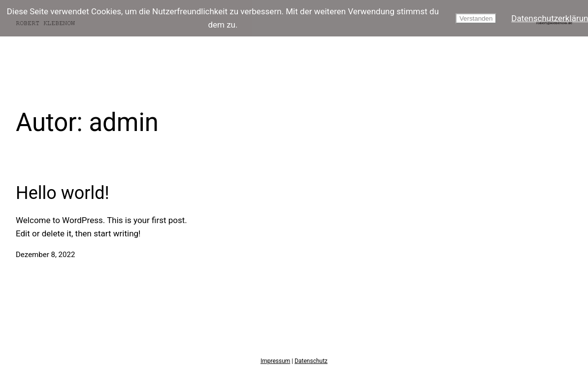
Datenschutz (311, 361)
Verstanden (476, 18)
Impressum (275, 361)
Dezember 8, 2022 (45, 255)
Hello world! (63, 193)
